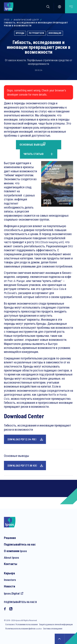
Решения (10, 538)
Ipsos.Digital (12, 593)
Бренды (20, 33)
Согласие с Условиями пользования (22, 624)
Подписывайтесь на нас (20, 544)
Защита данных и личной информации (56, 624)
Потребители (37, 33)
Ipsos (7, 20)
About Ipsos (11, 557)
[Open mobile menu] (71, 7)
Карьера (9, 573)
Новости (10, 586)
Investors (10, 580)
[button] (48, 7)
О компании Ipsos (15, 551)
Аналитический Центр (26, 20)
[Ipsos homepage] (9, 7)
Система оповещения (53, 628)
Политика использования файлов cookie (23, 628)
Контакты (11, 564)
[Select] (60, 7)
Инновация (55, 33)
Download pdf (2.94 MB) (22, 439)
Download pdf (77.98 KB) (22, 465)
